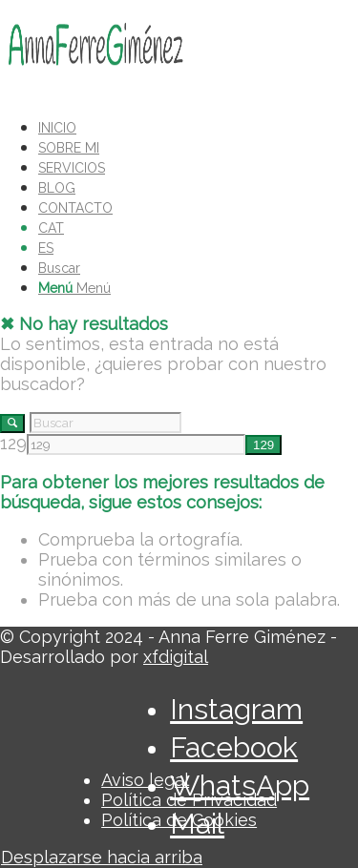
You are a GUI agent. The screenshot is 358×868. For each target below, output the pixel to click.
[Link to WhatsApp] (240, 785)
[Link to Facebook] (234, 747)
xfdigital (176, 657)
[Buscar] (59, 268)
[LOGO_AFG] (95, 89)
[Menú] (74, 288)
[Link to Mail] (197, 824)
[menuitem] (189, 126)
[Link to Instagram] (236, 709)
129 (13, 443)
